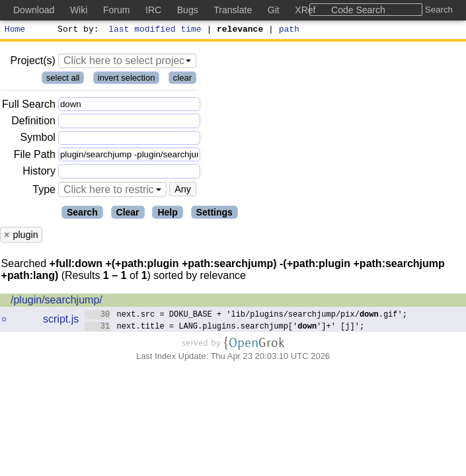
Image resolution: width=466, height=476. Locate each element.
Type (44, 191)
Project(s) (32, 62)
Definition (33, 123)
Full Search (29, 106)
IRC (153, 10)
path (289, 30)
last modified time (155, 30)
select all (63, 80)
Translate (233, 10)
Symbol (38, 140)
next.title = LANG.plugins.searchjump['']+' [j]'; (224, 328)
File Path (35, 156)
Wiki (79, 10)
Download (34, 10)
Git (274, 10)
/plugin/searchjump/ (57, 302)
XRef (305, 10)
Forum (116, 10)
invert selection (127, 80)
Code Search (358, 10)
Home (15, 30)
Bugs (188, 10)
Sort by (76, 30)
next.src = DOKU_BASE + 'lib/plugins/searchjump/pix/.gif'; (246, 316)
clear (182, 80)
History (39, 173)
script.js (61, 321)
